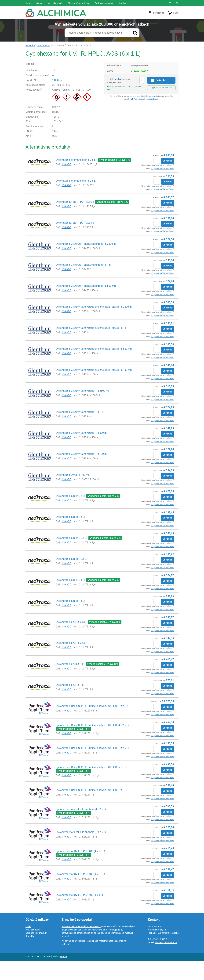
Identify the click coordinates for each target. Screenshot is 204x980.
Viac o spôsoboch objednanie (146, 99)
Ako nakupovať (33, 949)
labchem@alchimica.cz (166, 962)
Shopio (63, 976)
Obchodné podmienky (36, 952)
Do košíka (168, 180)
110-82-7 (60, 99)
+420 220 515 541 (161, 958)
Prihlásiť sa (158, 13)
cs (170, 3)
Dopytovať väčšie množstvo (161, 88)
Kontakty (30, 955)
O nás (28, 946)
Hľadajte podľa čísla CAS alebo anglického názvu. (95, 33)
